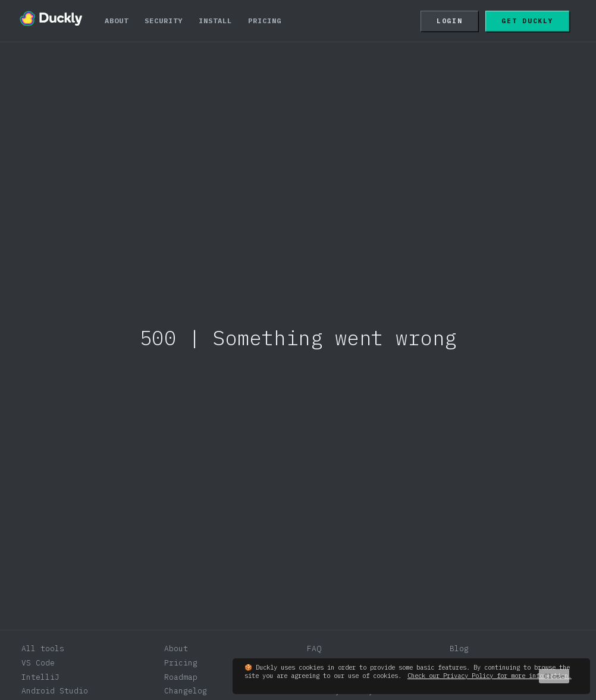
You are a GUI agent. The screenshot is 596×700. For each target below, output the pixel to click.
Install (215, 21)
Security (164, 21)
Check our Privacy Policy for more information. (490, 676)
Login (450, 21)
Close (554, 676)
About (117, 21)
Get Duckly (527, 21)
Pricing (265, 21)
